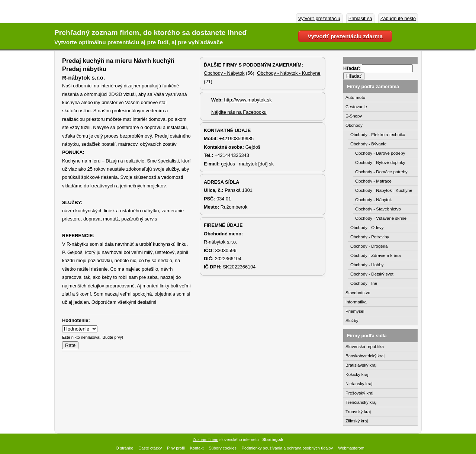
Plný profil (176, 448)
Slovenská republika (365, 347)
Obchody (354, 125)
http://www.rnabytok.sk (248, 100)
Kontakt (197, 448)
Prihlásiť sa (360, 18)
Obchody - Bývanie (368, 144)
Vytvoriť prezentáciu (319, 18)
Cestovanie (356, 107)
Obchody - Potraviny (370, 237)
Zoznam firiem (205, 439)
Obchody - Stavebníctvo (378, 209)
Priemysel (355, 311)
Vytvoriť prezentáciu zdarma (345, 36)
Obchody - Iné (364, 283)
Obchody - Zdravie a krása (376, 255)
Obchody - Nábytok (224, 73)
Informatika (356, 302)
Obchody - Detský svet (372, 274)
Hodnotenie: (76, 320)
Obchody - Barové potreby (380, 153)
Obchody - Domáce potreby (381, 172)
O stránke (124, 448)
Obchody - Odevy (367, 228)
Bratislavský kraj (361, 365)
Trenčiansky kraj (361, 402)
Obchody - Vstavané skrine (381, 218)
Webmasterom (351, 448)
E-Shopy (354, 116)
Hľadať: (353, 68)
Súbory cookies (223, 448)
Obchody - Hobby (367, 265)
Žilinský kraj (357, 421)
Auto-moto (355, 97)
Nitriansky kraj (359, 384)
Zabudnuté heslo (398, 18)
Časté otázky (150, 448)
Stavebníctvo (358, 293)
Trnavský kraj (358, 412)
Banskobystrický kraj (365, 356)
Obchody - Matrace (373, 181)
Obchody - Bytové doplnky (380, 162)
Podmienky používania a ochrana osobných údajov (287, 448)
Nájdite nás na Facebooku (239, 112)
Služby (352, 321)
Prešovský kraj (359, 393)
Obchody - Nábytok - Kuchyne (289, 73)
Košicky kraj (357, 374)
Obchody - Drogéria (369, 246)
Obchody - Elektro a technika (378, 135)
